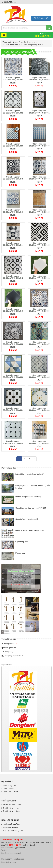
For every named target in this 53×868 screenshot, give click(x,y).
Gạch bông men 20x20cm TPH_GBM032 (13, 442)
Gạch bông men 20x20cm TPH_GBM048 (13, 178)
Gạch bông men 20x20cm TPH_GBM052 (13, 112)
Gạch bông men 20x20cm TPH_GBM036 (13, 376)
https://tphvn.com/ (9, 862)
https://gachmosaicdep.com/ (13, 859)
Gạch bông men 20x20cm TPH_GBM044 (13, 244)
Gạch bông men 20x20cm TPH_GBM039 (39, 310)
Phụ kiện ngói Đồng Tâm (12, 830)
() (41, 18)
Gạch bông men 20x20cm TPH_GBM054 (13, 79)
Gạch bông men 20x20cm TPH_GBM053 (39, 79)
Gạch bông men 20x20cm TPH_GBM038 (13, 343)
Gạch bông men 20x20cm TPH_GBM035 (39, 376)
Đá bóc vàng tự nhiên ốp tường (28, 497)
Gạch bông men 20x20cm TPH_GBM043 (39, 244)
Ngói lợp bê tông (10, 820)
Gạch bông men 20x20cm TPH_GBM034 (13, 409)
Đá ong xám (20, 553)
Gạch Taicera (7, 789)
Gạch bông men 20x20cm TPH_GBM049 (39, 145)
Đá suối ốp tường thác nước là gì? (30, 474)
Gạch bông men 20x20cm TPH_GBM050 (13, 145)
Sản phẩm (17, 42)
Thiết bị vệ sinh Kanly (11, 811)
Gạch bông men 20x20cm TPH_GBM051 (39, 112)
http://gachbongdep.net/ (11, 853)
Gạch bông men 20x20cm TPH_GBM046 (13, 211)
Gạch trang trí (31, 42)
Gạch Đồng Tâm (9, 785)
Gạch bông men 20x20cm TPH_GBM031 (39, 442)
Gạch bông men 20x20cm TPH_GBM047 (39, 178)
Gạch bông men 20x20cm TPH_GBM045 (39, 211)
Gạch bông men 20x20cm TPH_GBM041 (39, 277)
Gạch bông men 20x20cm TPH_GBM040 (13, 310)
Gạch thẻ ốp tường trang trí (27, 519)
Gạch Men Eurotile (10, 792)
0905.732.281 (10, 2)
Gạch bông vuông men (33, 45)
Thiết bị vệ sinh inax (10, 808)
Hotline (43, 35)
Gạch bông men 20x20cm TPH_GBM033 (39, 409)
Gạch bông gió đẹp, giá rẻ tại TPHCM (31, 508)
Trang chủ (7, 42)
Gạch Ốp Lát (8, 781)
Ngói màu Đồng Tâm (11, 824)
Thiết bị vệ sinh (9, 801)
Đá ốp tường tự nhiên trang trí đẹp (29, 530)
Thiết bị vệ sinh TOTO (11, 805)
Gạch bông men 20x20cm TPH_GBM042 (13, 277)
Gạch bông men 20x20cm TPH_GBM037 (39, 343)
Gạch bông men (13, 45)
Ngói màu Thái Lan (10, 827)
